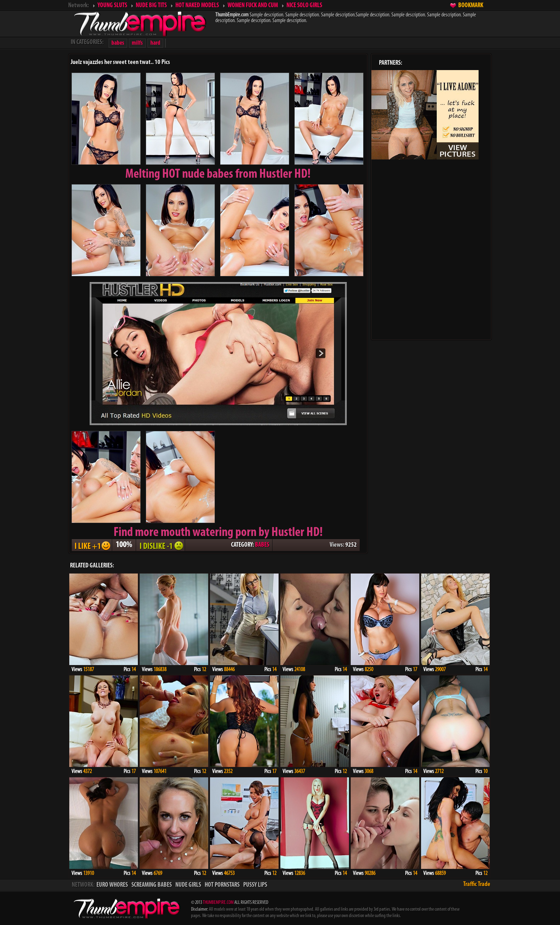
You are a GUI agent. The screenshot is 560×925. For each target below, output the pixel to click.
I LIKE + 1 (92, 545)
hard (155, 43)
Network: (79, 6)
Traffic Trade (477, 884)
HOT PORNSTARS (222, 885)
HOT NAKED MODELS (197, 6)
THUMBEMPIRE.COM (218, 903)
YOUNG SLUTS (112, 6)
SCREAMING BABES (152, 885)
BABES (262, 545)
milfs (137, 43)
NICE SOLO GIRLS (304, 6)
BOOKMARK (471, 6)
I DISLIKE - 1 (160, 545)
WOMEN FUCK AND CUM (253, 6)
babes (118, 43)
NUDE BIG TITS (151, 6)
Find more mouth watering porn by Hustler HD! (218, 533)
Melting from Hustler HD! (218, 174)
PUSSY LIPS (255, 885)
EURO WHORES (112, 885)
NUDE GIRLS (188, 885)
